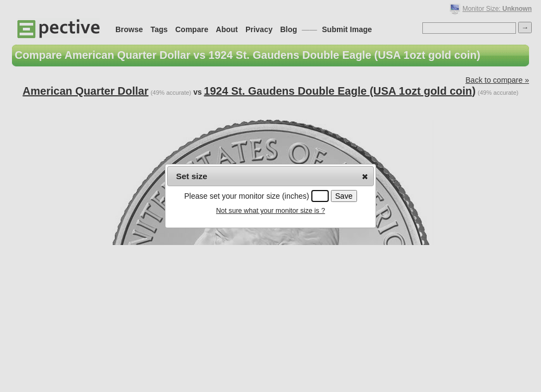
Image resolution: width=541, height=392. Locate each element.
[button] (365, 176)
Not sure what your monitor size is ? (270, 211)
